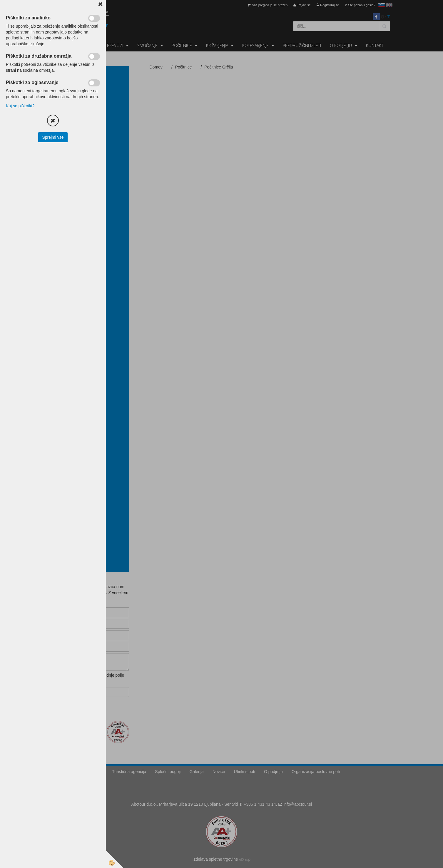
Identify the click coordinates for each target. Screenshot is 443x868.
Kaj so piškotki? (20, 106)
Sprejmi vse (53, 137)
